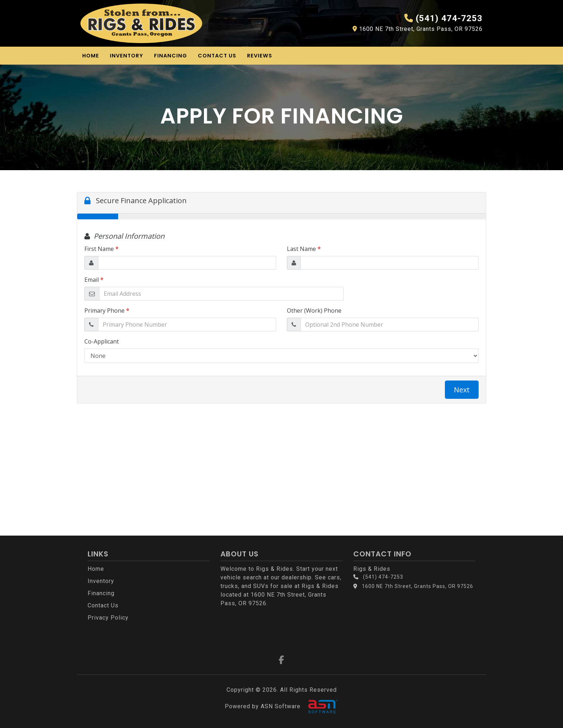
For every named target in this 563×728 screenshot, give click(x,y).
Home (91, 56)
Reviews (260, 56)
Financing (171, 56)
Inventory (127, 56)
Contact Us (217, 56)
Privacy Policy (108, 618)
